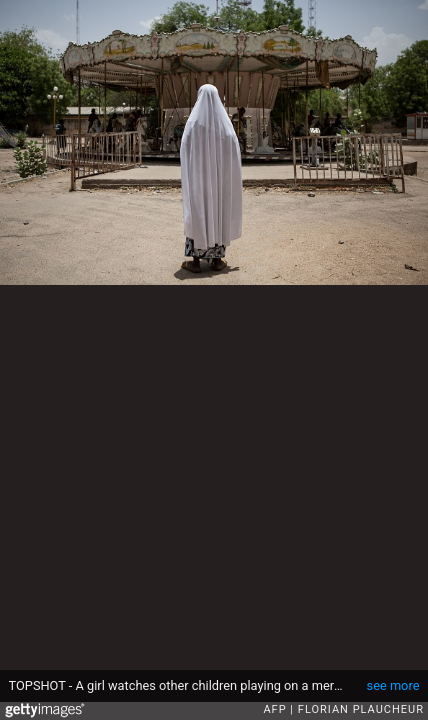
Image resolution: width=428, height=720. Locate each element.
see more (393, 685)
